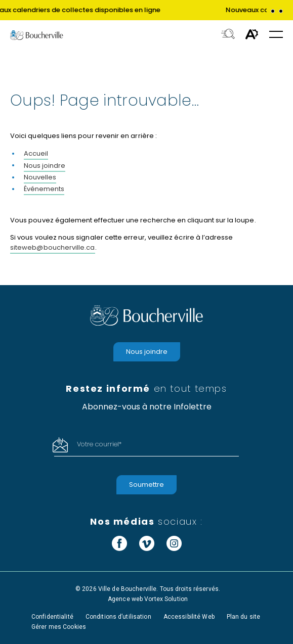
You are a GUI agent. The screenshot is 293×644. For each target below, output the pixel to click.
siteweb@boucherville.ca (53, 247)
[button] (273, 11)
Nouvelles (40, 177)
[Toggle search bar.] (228, 35)
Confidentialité (52, 617)
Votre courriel (99, 444)
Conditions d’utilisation (118, 617)
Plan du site (243, 617)
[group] (146, 10)
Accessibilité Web (189, 617)
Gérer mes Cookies (59, 627)
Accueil (36, 153)
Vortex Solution (166, 599)
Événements (44, 189)
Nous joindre (45, 166)
